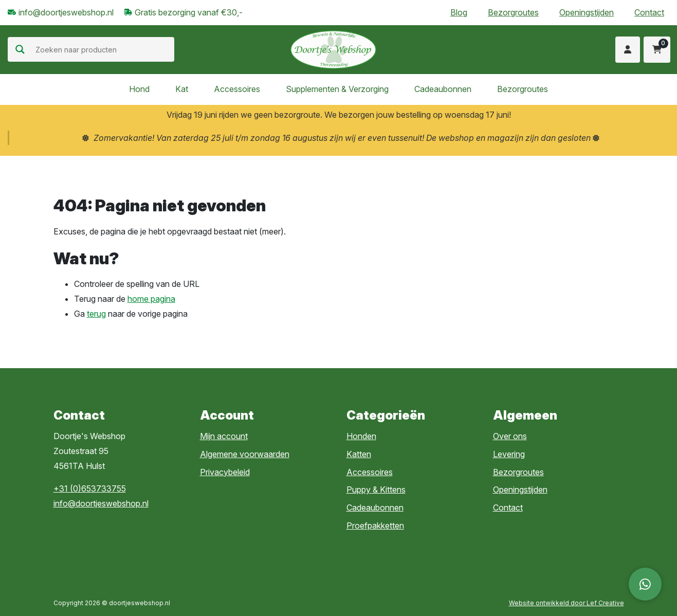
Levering (509, 454)
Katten (359, 454)
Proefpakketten (375, 526)
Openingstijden (587, 12)
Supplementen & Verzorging (337, 89)
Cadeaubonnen (443, 89)
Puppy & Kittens (376, 490)
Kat (182, 89)
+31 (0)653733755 (90, 488)
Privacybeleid (225, 472)
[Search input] (104, 49)
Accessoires (237, 89)
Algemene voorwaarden (245, 454)
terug (96, 314)
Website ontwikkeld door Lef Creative (566, 603)
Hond (139, 89)
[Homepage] (333, 49)
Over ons (510, 436)
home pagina (151, 299)
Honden (361, 436)
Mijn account (224, 436)
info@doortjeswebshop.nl (101, 503)
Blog (459, 12)
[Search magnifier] (20, 49)
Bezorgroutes (513, 12)
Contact (649, 12)
